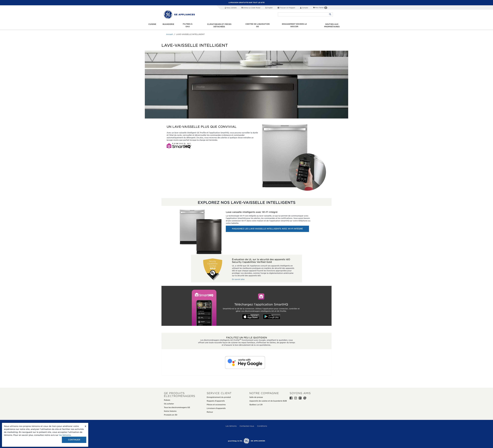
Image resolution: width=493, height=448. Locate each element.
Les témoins (231, 424)
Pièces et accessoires (216, 402)
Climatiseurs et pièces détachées (219, 24)
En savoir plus (238, 277)
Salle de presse (256, 395)
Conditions (262, 424)
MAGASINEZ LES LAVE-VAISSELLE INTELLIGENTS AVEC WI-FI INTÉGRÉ (267, 226)
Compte (304, 8)
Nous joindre (231, 8)
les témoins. (65, 435)
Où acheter (169, 401)
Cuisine (153, 24)
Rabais (167, 398)
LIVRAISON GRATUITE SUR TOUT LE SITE (246, 3)
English (269, 8)
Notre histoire (170, 409)
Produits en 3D (171, 412)
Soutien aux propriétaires (332, 24)
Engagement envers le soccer (294, 24)
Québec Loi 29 (256, 402)
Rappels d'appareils (216, 398)
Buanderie (169, 24)
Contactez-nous (247, 424)
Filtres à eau (188, 24)
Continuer (74, 440)
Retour (210, 410)
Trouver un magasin (286, 8)
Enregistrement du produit (219, 395)
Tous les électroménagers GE (177, 405)
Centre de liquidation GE (258, 24)
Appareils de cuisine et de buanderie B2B (268, 398)
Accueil (169, 32)
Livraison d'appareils (216, 406)
